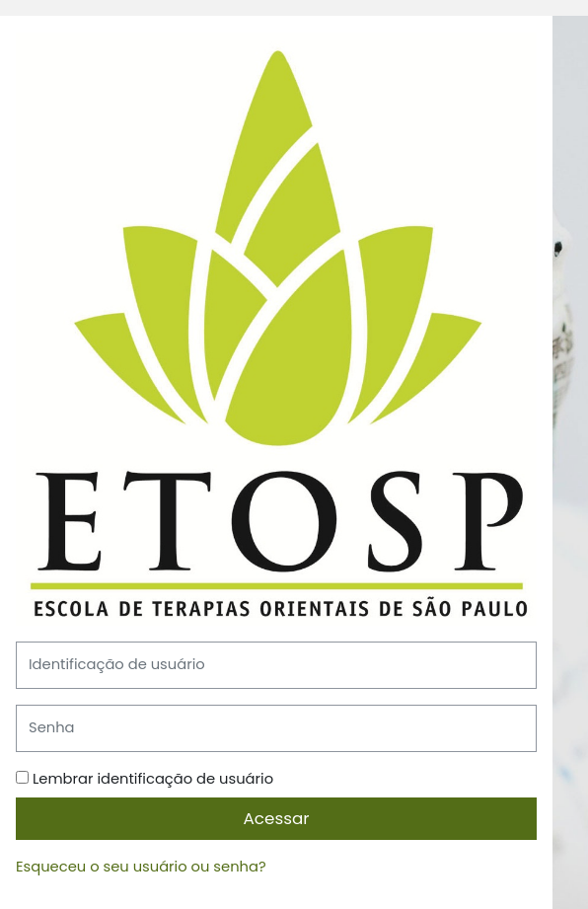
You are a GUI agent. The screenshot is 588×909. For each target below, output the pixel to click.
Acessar (277, 818)
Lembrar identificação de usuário (153, 779)
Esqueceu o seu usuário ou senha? (141, 867)
